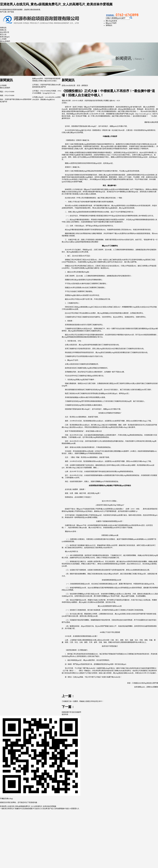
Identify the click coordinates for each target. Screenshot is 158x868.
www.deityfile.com (51, 97)
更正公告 (3, 34)
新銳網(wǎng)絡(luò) (48, 100)
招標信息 (3, 28)
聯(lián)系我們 (5, 41)
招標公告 (3, 30)
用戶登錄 (11, 12)
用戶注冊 (3, 12)
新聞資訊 (109, 25)
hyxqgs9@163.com (49, 93)
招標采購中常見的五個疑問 (71, 712)
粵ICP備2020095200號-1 (49, 81)
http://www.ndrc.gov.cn (143, 114)
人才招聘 (3, 39)
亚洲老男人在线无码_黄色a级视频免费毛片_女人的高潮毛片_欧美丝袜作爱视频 (56, 4)
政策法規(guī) (5, 37)
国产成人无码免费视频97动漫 (58, 809)
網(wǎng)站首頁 (111, 21)
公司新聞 (3, 85)
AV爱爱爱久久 (74, 809)
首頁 (78, 85)
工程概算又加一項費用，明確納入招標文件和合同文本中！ (83, 701)
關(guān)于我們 (111, 23)
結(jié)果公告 (5, 32)
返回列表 (65, 714)
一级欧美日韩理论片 (7, 809)
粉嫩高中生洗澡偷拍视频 (24, 809)
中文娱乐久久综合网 (40, 809)
